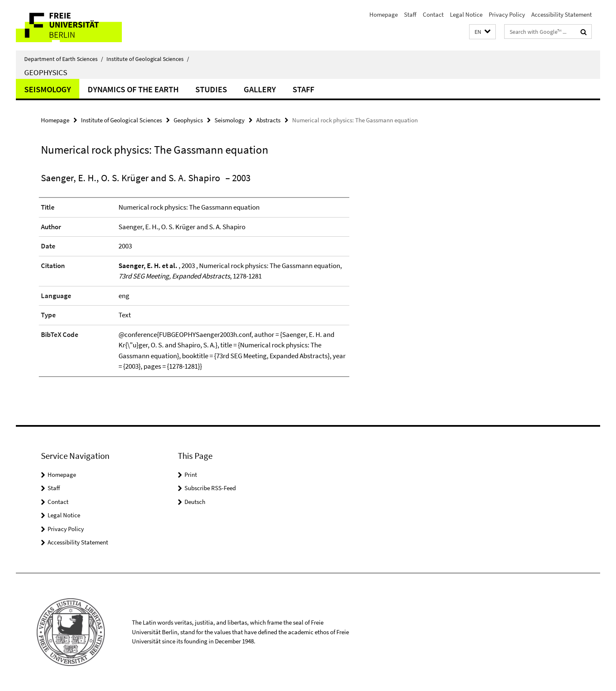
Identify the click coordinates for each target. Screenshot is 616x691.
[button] (482, 32)
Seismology (48, 89)
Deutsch (195, 502)
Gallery (260, 89)
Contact (433, 14)
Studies (211, 89)
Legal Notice (466, 14)
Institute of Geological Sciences (148, 59)
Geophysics (46, 72)
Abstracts (268, 120)
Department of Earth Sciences (64, 59)
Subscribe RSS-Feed (210, 488)
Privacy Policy (507, 14)
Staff (410, 14)
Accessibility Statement (562, 14)
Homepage (384, 14)
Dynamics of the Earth (133, 89)
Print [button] (191, 475)
